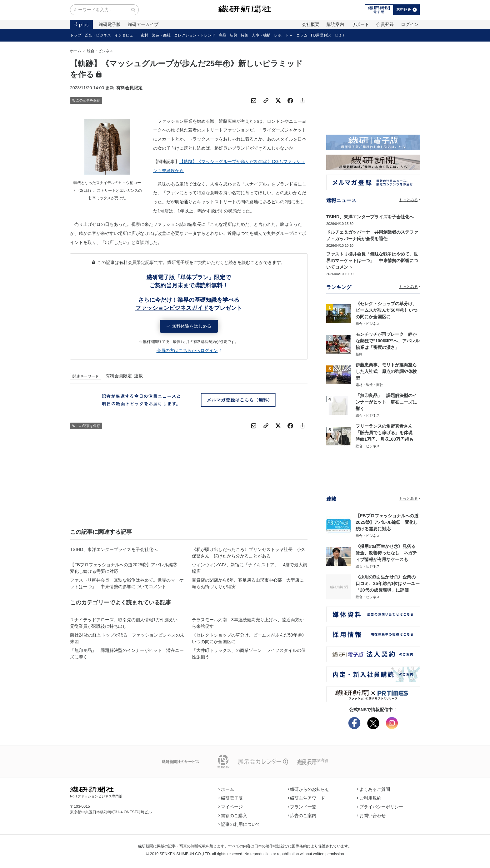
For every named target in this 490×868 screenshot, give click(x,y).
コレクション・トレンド (195, 35)
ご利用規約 (369, 798)
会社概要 (311, 24)
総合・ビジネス (98, 35)
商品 (222, 35)
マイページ (231, 807)
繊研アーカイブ (143, 24)
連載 (138, 376)
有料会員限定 (119, 376)
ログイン (410, 24)
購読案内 (335, 24)
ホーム (76, 51)
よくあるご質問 (373, 789)
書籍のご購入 (233, 816)
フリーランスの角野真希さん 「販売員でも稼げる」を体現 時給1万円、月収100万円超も (386, 433)
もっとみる (410, 200)
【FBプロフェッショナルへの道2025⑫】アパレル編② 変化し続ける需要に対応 (126, 568)
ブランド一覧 (302, 807)
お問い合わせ (371, 816)
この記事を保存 (86, 100)
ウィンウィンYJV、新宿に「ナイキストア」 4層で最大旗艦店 (250, 568)
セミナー (342, 35)
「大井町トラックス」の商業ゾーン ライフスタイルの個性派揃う (249, 654)
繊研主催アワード (307, 798)
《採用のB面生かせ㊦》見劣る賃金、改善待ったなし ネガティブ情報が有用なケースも (386, 553)
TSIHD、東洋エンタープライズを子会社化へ (114, 549)
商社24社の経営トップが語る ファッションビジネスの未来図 (127, 638)
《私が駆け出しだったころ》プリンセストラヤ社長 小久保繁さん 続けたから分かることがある (249, 553)
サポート (360, 24)
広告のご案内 (302, 816)
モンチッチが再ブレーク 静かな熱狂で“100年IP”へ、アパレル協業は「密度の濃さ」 (388, 341)
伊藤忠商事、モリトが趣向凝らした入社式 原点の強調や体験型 (386, 371)
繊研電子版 (110, 24)
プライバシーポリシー (380, 807)
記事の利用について (239, 824)
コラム (302, 35)
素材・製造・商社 (156, 35)
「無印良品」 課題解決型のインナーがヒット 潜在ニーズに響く (127, 654)
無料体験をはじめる (189, 326)
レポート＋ (283, 35)
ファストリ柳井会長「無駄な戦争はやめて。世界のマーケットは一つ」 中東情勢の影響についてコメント (127, 583)
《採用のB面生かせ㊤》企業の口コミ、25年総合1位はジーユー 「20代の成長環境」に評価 (390, 583)
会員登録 (385, 24)
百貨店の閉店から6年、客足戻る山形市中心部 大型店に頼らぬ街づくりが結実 (248, 583)
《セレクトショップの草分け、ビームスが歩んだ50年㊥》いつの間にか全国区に (249, 638)
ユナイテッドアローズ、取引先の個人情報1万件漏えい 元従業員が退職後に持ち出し (126, 623)
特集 (244, 35)
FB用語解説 (321, 35)
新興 (233, 35)
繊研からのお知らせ (309, 789)
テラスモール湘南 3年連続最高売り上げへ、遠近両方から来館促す (248, 623)
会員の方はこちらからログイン (189, 350)
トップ (76, 35)
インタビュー (126, 35)
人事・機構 (261, 35)
